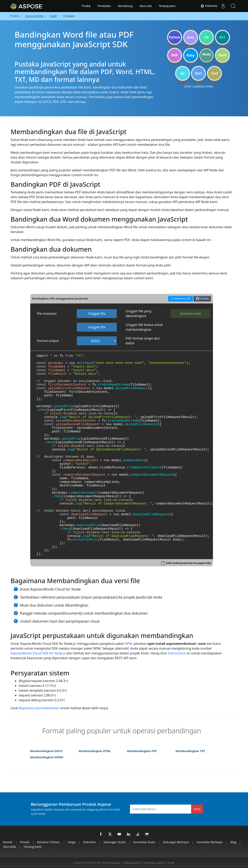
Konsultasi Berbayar (210, 842)
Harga (71, 842)
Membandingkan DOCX (46, 751)
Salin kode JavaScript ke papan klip (188, 563)
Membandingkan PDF (142, 751)
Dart (198, 73)
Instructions (177, 653)
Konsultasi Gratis (144, 842)
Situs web (146, 6)
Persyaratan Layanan (154, 863)
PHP (174, 55)
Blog (233, 842)
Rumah (8, 842)
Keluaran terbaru (48, 842)
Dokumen (90, 842)
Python (175, 37)
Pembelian (104, 6)
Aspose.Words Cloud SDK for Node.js (38, 653)
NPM (128, 644)
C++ (222, 37)
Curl (214, 73)
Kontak (171, 863)
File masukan (47, 313)
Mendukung (125, 6)
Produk (86, 6)
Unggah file (97, 313)
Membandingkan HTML (95, 751)
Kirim (197, 809)
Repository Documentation (39, 708)
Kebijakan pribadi (132, 863)
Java (191, 37)
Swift (222, 55)
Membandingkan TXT (190, 751)
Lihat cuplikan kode (199, 86)
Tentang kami (167, 6)
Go (182, 73)
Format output (48, 341)
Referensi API (180, 298)
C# (207, 37)
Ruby (191, 55)
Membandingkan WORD (47, 757)
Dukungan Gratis (115, 842)
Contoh (202, 299)
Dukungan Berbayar (176, 842)
